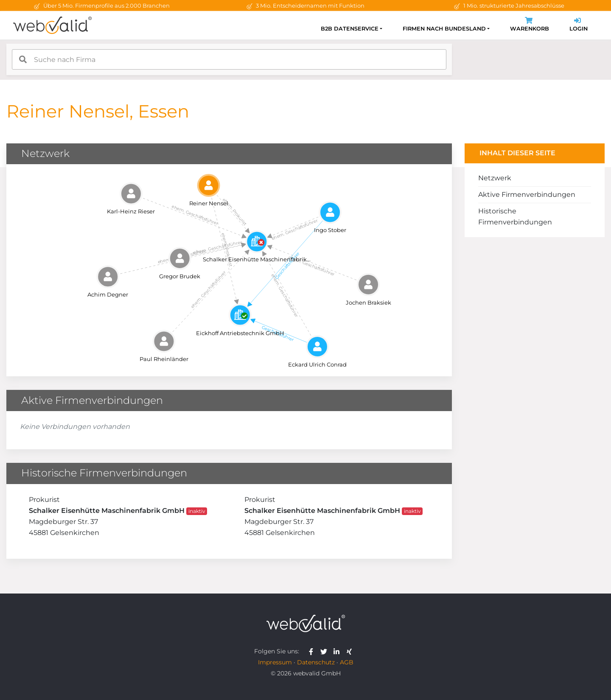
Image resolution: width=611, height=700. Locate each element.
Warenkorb (530, 25)
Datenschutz (316, 662)
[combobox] (229, 59)
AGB (347, 662)
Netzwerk (495, 178)
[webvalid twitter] (326, 651)
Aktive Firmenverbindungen (527, 195)
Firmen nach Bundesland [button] (444, 29)
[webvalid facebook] (313, 651)
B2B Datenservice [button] (350, 29)
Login (579, 25)
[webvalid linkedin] (338, 651)
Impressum (275, 662)
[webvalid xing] (350, 651)
